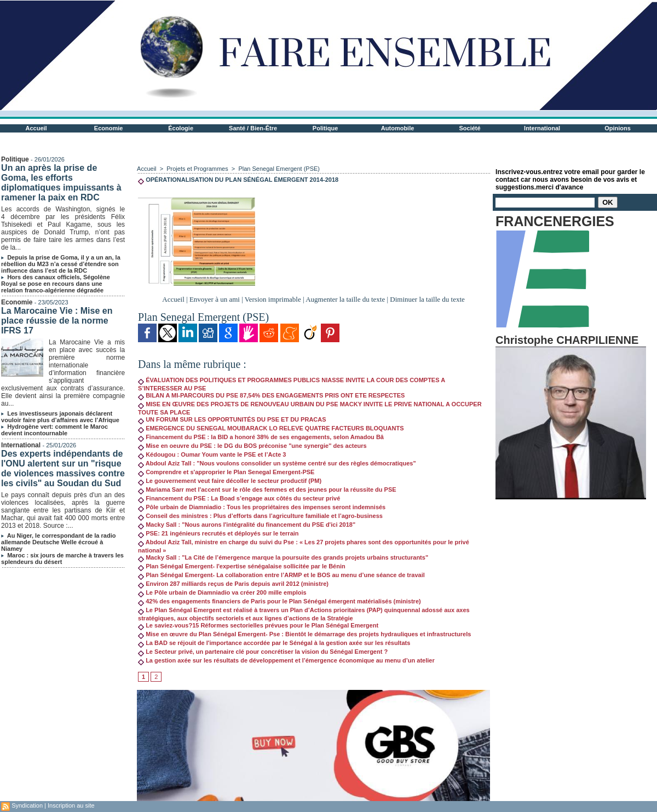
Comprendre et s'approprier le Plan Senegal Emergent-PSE (226, 472)
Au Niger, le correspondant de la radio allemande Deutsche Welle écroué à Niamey (58, 542)
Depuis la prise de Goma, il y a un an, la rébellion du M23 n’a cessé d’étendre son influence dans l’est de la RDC (61, 264)
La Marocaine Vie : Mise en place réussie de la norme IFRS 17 (57, 321)
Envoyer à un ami (215, 299)
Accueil (36, 128)
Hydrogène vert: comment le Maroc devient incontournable (54, 430)
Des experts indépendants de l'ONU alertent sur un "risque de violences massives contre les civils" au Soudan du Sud (63, 468)
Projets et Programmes (197, 169)
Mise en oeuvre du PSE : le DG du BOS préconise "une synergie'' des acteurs (252, 446)
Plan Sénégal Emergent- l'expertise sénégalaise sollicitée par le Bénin (242, 566)
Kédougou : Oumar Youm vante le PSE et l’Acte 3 (212, 454)
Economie (109, 128)
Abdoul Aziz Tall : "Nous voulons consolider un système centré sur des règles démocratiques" (277, 463)
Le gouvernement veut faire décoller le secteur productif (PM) (230, 481)
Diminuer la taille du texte (427, 299)
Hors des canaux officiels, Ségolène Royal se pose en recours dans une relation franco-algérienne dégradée (56, 284)
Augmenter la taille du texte (345, 299)
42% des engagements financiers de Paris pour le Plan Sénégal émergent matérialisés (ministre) (279, 601)
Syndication (27, 805)
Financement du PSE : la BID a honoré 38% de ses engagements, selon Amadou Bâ (261, 437)
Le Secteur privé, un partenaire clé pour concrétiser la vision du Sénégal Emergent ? (263, 652)
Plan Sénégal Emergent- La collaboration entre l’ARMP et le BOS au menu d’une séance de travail (281, 575)
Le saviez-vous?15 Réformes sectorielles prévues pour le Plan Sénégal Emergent (258, 625)
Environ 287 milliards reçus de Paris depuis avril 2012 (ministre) (233, 584)
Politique (325, 128)
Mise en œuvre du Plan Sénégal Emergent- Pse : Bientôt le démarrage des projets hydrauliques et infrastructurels (304, 634)
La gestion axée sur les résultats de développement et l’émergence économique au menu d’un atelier (286, 660)
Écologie (181, 128)
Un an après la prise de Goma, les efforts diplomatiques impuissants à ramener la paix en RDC (61, 183)
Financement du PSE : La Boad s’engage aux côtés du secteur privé (239, 498)
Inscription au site (71, 805)
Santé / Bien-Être (253, 128)
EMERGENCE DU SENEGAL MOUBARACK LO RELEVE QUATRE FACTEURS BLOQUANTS (271, 428)
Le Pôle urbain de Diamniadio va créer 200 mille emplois (222, 592)
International (542, 128)
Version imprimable (273, 299)
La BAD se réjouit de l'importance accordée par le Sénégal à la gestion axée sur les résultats (274, 643)
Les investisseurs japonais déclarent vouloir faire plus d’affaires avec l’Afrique (60, 417)
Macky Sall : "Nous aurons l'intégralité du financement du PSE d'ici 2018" (247, 525)
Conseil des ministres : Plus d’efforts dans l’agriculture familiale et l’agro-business (260, 516)
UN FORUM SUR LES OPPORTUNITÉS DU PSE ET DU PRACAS (232, 419)
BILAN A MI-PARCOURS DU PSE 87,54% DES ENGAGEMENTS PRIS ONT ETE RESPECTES (271, 395)
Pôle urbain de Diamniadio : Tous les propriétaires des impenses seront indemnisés (262, 507)
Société (470, 128)
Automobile (398, 128)
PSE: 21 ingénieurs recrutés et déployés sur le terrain (218, 533)
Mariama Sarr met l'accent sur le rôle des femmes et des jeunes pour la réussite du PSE (267, 489)
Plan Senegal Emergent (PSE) (279, 169)
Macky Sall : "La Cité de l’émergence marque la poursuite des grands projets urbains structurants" (283, 557)
